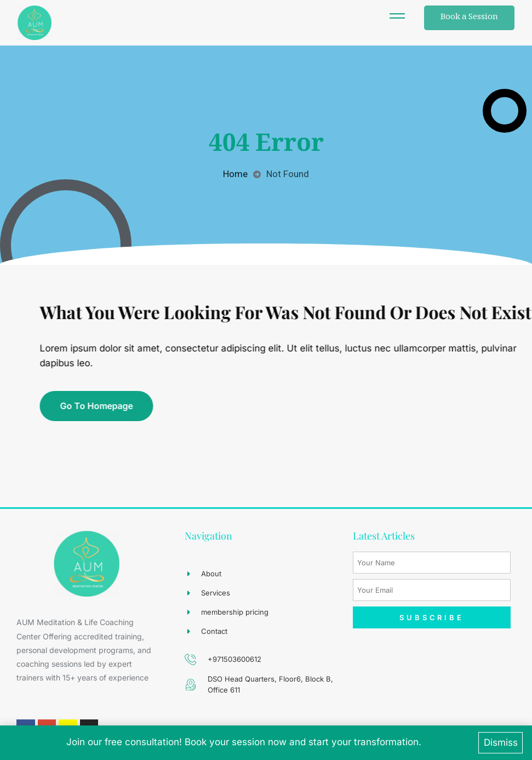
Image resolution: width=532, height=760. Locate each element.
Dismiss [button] (501, 742)
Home (235, 174)
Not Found (288, 174)
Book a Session (469, 18)
